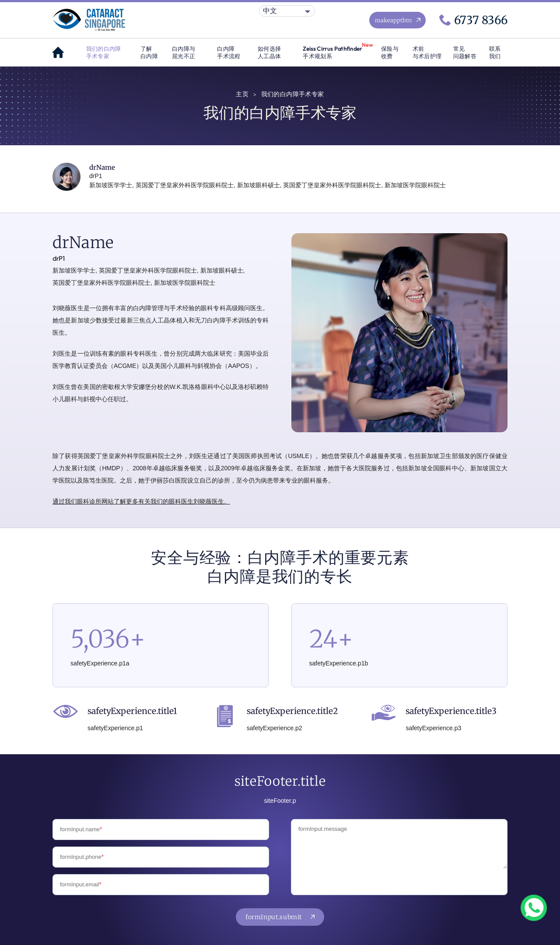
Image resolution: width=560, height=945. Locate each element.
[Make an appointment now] (397, 20)
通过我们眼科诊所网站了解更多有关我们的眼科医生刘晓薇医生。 (141, 501)
